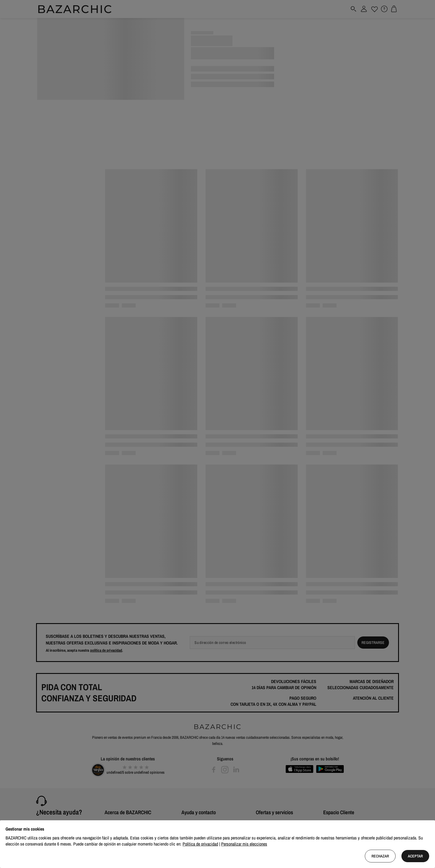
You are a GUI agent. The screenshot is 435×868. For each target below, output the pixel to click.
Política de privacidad (200, 844)
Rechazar (380, 856)
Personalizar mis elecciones (244, 844)
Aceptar (415, 856)
